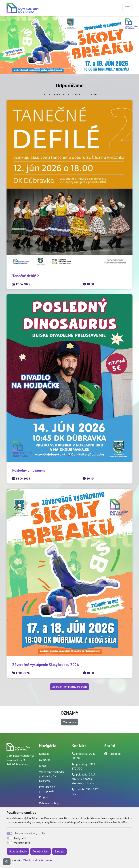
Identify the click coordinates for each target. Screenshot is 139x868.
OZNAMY (45, 760)
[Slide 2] (43, 69)
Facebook (115, 754)
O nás (43, 766)
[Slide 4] (56, 69)
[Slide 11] (102, 69)
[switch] (9, 838)
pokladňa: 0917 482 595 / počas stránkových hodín (83, 779)
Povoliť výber (41, 851)
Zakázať (59, 851)
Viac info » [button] (69, 722)
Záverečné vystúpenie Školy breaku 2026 (46, 665)
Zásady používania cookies (38, 860)
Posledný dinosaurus (29, 470)
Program (44, 797)
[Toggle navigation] (127, 8)
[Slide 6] (69, 69)
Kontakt (44, 754)
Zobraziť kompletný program (69, 687)
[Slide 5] (63, 69)
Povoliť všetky (18, 851)
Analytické (20, 838)
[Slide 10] (96, 69)
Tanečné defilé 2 (26, 276)
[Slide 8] (83, 69)
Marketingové (22, 843)
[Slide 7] (76, 69)
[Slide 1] (37, 69)
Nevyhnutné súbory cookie (30, 833)
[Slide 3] (50, 69)
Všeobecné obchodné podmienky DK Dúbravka (52, 776)
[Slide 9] (89, 69)
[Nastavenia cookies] (7, 862)
